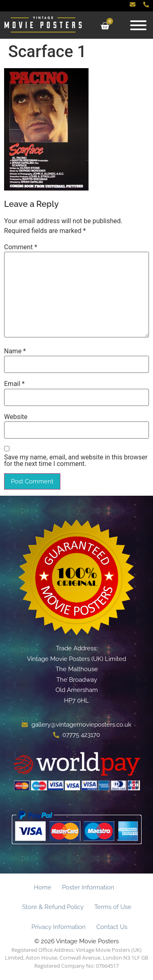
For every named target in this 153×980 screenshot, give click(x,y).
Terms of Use (113, 907)
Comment (21, 247)
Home (43, 887)
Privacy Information (59, 927)
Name (15, 351)
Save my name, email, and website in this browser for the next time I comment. (76, 461)
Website (16, 417)
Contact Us (112, 927)
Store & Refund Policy (53, 907)
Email (14, 384)
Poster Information (88, 887)
